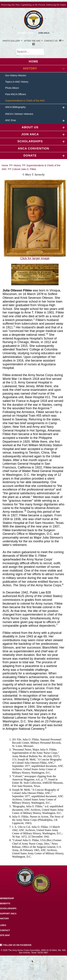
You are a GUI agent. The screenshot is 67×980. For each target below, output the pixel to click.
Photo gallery (12, 41)
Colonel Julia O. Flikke (24, 169)
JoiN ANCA (44, 33)
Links (3, 925)
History (17, 165)
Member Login (26, 33)
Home (5, 165)
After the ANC (32, 41)
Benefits (5, 904)
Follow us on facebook (16, 945)
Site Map (5, 935)
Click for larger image (35, 258)
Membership (7, 898)
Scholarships (8, 909)
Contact (5, 930)
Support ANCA (8, 914)
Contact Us (51, 41)
